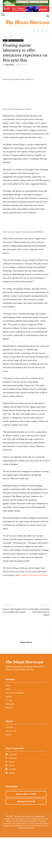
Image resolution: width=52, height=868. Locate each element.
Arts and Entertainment (15, 724)
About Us (9, 738)
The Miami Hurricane (24, 693)
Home (5, 36)
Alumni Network (26, 832)
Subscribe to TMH (26, 825)
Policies (9, 766)
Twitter (10, 793)
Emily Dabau (10, 65)
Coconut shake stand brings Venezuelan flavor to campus (38, 643)
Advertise (9, 758)
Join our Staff (11, 762)
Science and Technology (16, 40)
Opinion (9, 727)
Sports (8, 720)
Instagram (11, 789)
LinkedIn (11, 800)
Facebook (11, 785)
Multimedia (10, 735)
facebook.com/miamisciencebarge (33, 606)
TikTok (10, 796)
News (11, 36)
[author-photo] (26, 669)
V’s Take (9, 731)
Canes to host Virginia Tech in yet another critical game (14, 641)
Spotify (10, 804)
